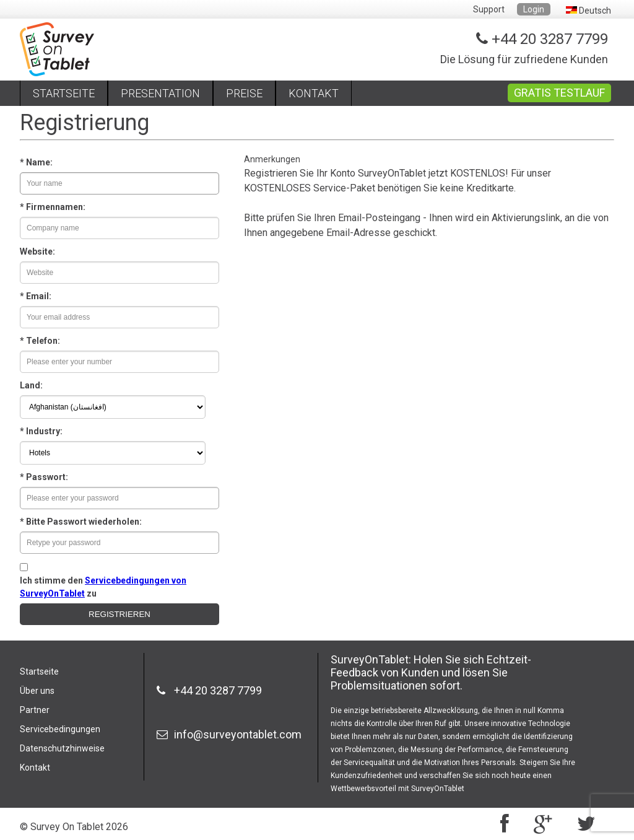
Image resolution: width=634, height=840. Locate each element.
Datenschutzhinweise (62, 748)
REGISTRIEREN (119, 614)
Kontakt (35, 768)
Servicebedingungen (60, 729)
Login (534, 9)
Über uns (37, 691)
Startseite (39, 672)
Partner (35, 710)
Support (489, 9)
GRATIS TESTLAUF (559, 93)
